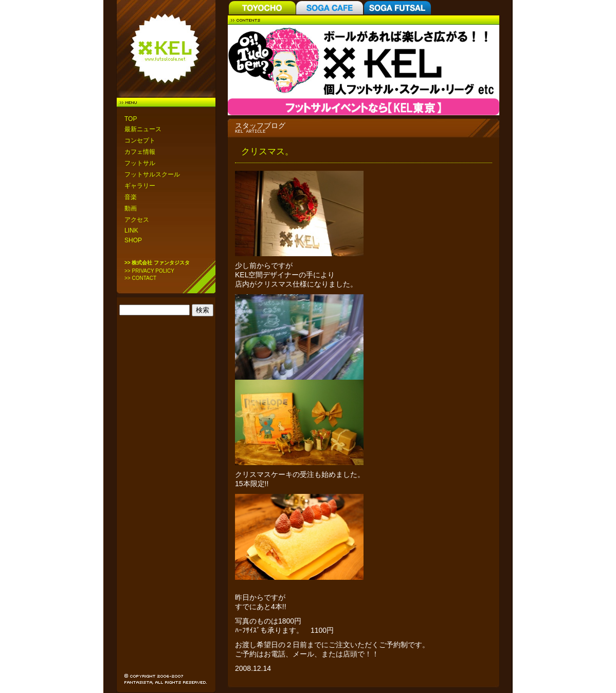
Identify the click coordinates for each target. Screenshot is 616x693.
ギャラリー (140, 186)
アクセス (137, 220)
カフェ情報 (140, 152)
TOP (131, 119)
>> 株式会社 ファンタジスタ (157, 263)
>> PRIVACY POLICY (149, 271)
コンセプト (140, 140)
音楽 (131, 197)
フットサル (140, 163)
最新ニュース (143, 129)
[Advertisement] (167, 484)
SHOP (133, 240)
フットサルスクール (152, 174)
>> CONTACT (140, 278)
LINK (131, 230)
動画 (131, 208)
